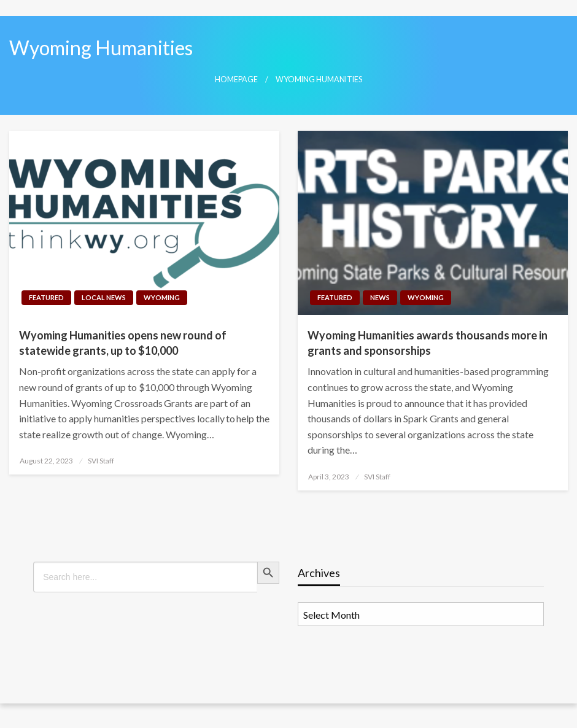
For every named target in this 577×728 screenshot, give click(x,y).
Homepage (236, 79)
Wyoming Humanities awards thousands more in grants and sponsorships (428, 343)
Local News (104, 297)
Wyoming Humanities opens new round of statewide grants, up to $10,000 (123, 343)
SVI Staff (101, 461)
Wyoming (162, 297)
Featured (46, 297)
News (380, 297)
